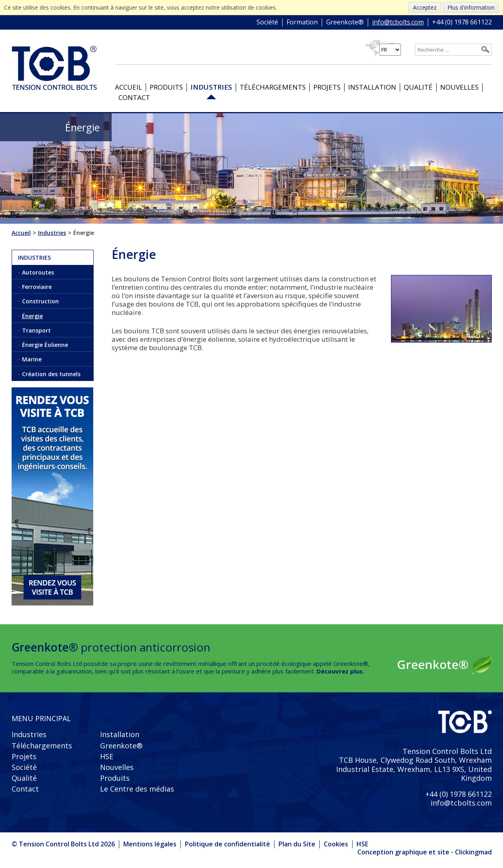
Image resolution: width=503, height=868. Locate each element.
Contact (134, 97)
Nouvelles (459, 87)
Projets (327, 87)
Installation (372, 87)
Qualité (418, 87)
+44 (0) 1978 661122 (462, 22)
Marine (32, 359)
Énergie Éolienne (45, 345)
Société (267, 22)
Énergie (32, 316)
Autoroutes (38, 272)
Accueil (128, 87)
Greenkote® (345, 22)
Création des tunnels (51, 374)
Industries (211, 87)
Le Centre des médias (137, 789)
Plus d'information (471, 7)
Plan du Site (297, 844)
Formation (302, 22)
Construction (40, 301)
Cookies (336, 844)
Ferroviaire (37, 287)
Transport (36, 330)
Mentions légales (150, 844)
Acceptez (425, 7)
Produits (166, 87)
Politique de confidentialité (227, 844)
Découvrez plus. (340, 671)
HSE (107, 756)
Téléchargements (273, 87)
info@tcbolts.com (398, 22)
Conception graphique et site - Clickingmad (425, 852)
